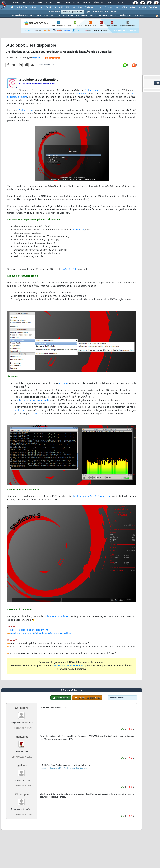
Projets (114, 12)
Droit (111, 3)
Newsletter (72, 3)
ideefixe (36, 58)
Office (133, 7)
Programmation (112, 7)
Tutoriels (28, 3)
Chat (59, 3)
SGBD (124, 7)
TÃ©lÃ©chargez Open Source (131, 15)
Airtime (63, 384)
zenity (34, 414)
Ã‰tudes (99, 3)
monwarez (22, 737)
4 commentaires (52, 58)
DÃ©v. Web (90, 7)
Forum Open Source (46, 15)
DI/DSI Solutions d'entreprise (29, 7)
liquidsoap (20, 410)
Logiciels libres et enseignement (29, 630)
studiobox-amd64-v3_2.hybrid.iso (92, 496)
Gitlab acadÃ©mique (56, 617)
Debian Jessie (93, 90)
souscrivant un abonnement (68, 666)
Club (121, 3)
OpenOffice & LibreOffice (97, 12)
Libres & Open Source (73, 12)
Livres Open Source (107, 15)
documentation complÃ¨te (34, 400)
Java (80, 7)
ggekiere (22, 766)
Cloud (48, 7)
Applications (54, 12)
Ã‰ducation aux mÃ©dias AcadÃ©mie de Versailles (41, 633)
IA (55, 7)
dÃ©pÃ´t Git (69, 269)
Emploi (87, 3)
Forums (15, 3)
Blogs (49, 3)
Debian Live (26, 111)
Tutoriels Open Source (86, 15)
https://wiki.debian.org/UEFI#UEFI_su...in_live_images (63, 768)
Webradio (82, 94)
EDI (100, 7)
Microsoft (71, 7)
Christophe (22, 708)
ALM (61, 7)
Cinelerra (79, 230)
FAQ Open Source (66, 15)
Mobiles (142, 7)
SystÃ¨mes (154, 7)
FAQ (40, 3)
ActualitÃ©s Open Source (23, 15)
